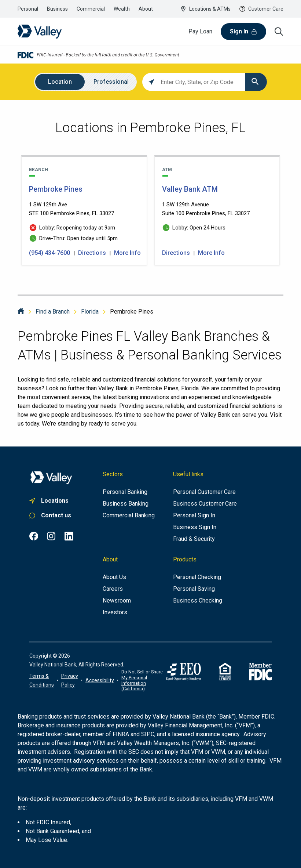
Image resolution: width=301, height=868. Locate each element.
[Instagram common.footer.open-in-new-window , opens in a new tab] (51, 536)
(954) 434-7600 (50, 253)
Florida (90, 312)
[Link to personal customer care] (51, 516)
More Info (127, 253)
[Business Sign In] (195, 527)
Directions (92, 253)
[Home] (21, 312)
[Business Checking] (198, 601)
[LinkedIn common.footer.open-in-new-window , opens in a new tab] (69, 536)
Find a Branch (53, 312)
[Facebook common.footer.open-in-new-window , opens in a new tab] (34, 536)
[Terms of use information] (42, 680)
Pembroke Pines (132, 312)
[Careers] (113, 589)
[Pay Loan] (200, 32)
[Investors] (115, 612)
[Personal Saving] (194, 589)
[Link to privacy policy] (70, 680)
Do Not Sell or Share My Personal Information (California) (142, 680)
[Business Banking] (126, 504)
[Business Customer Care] (205, 504)
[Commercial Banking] (129, 516)
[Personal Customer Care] (204, 492)
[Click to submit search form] (256, 82)
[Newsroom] (117, 601)
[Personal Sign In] (194, 516)
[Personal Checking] (197, 577)
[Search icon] (279, 32)
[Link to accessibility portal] (100, 680)
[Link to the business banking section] (57, 9)
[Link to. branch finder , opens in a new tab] (51, 501)
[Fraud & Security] (194, 539)
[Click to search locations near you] (151, 82)
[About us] (114, 577)
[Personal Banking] (125, 492)
